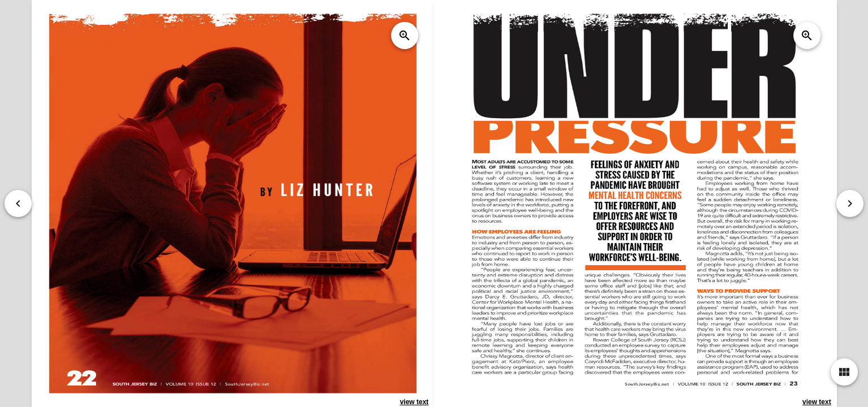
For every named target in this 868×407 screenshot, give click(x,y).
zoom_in (405, 36)
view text (414, 402)
